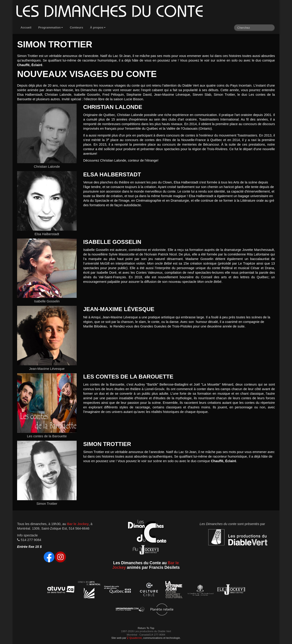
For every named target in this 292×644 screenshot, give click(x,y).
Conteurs (77, 27)
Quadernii (134, 638)
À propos (98, 27)
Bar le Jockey (78, 524)
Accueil (26, 27)
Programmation (51, 27)
